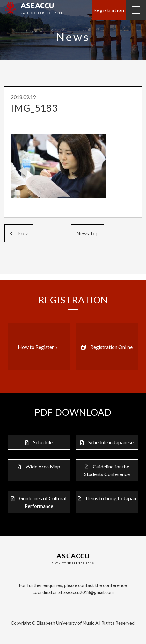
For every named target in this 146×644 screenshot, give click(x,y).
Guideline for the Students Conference (107, 470)
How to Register (38, 347)
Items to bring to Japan (111, 498)
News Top (87, 233)
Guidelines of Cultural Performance (43, 502)
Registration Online (111, 347)
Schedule (43, 442)
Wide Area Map (43, 466)
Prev (19, 233)
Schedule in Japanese (111, 442)
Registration (109, 10)
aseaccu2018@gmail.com (88, 592)
